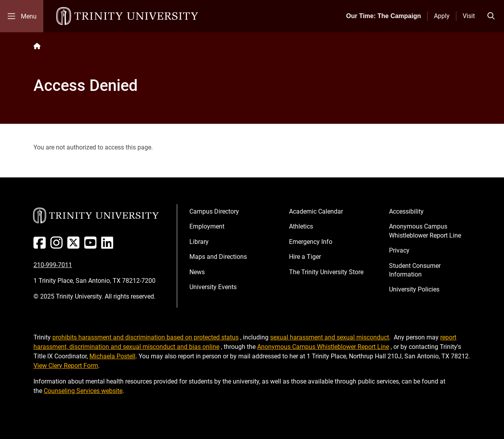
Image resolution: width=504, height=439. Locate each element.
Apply (442, 16)
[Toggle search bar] (491, 16)
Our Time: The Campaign (384, 16)
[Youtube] (92, 246)
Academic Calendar (316, 211)
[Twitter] (75, 246)
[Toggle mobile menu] (22, 16)
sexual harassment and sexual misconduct (330, 337)
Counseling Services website (83, 391)
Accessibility (406, 211)
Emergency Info (311, 242)
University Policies (414, 289)
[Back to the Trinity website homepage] (37, 46)
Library (199, 242)
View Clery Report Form (66, 366)
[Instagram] (58, 246)
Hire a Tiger (305, 257)
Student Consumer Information (415, 270)
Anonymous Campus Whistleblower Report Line (425, 231)
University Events (213, 287)
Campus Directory (214, 211)
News (197, 272)
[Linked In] (109, 246)
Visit (469, 16)
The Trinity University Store (326, 272)
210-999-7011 (53, 265)
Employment (207, 226)
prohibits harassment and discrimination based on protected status (145, 337)
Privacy (399, 250)
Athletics (301, 226)
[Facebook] (41, 246)
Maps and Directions (218, 257)
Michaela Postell (112, 356)
